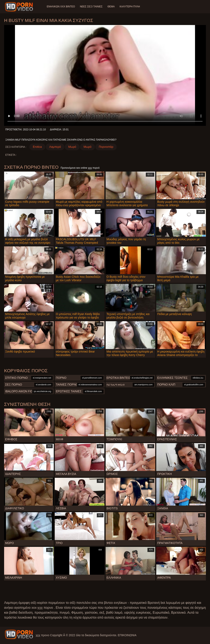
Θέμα (111, 7)
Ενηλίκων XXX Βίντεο (61, 7)
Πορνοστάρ (106, 147)
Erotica (37, 147)
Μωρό (72, 147)
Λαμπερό (55, 147)
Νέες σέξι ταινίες (91, 7)
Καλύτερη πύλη (130, 7)
